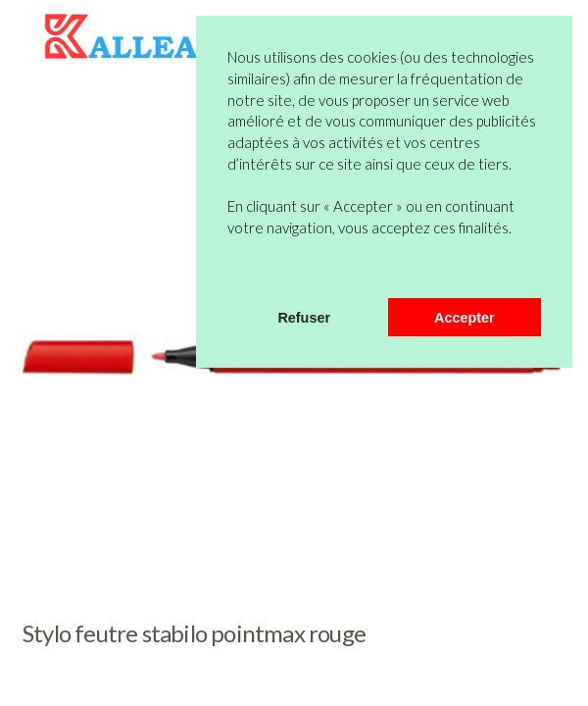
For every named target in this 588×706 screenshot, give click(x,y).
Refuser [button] (304, 318)
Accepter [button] (465, 318)
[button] (230, 273)
